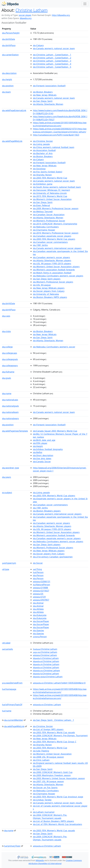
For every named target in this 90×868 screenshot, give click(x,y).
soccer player (25, 15)
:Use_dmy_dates (42, 458)
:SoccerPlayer (41, 621)
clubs (6, 331)
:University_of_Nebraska (46, 294)
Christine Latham (32, 10)
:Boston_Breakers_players (47, 511)
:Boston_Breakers (43, 92)
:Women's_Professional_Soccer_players (53, 282)
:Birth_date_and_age (44, 440)
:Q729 (39, 597)
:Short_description (43, 455)
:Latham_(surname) (44, 812)
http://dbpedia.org (61, 15)
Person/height (11, 33)
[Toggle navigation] (85, 4)
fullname (8, 372)
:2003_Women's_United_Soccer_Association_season (59, 778)
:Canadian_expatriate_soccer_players (52, 236)
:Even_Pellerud (41, 205)
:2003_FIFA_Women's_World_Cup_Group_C (55, 742)
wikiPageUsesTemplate (15, 431)
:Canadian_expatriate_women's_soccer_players (57, 538)
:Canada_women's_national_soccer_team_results (58, 803)
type (6, 569)
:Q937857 (41, 600)
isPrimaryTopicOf (12, 705)
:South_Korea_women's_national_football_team (57, 187)
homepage (9, 689)
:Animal (38, 603)
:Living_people (41, 144)
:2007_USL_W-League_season (48, 781)
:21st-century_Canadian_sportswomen (53, 557)
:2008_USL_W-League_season (48, 757)
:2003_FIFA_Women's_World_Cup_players (54, 239)
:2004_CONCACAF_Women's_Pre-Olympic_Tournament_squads (50, 817)
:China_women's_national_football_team (54, 147)
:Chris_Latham (41, 760)
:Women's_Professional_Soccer (49, 221)
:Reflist (38, 452)
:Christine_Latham (47, 705)
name (7, 393)
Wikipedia (40, 860)
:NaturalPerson (41, 585)
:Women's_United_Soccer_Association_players (56, 267)
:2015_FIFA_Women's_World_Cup (50, 196)
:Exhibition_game (43, 184)
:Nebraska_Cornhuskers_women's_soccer (54, 347)
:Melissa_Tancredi (43, 212)
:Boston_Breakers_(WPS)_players (50, 297)
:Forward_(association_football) (49, 86)
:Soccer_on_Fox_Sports (45, 788)
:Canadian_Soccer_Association (49, 215)
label (6, 643)
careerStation (10, 55)
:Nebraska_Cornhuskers (46, 227)
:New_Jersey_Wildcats (45, 95)
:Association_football (44, 150)
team (6, 92)
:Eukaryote (40, 615)
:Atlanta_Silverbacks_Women (48, 104)
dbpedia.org (26, 18)
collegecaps (10, 353)
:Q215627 (41, 591)
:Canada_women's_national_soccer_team (54, 48)
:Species (38, 630)
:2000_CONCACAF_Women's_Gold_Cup (53, 772)
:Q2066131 (42, 582)
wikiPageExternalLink (14, 110)
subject (7, 493)
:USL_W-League (42, 285)
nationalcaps (10, 400)
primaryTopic (12, 846)
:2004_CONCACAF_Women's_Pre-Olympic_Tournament (60, 736)
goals (7, 378)
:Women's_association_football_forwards (54, 270)
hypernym (9, 563)
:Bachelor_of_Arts (43, 153)
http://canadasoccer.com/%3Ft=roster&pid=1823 (56, 135)
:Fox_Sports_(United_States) (48, 172)
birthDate (8, 39)
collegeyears (10, 366)
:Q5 (38, 594)
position (8, 86)
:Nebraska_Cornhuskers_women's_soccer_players (58, 276)
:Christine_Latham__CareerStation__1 (52, 55)
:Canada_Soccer (42, 462)
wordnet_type (11, 468)
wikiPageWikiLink (12, 141)
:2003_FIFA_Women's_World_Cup (50, 178)
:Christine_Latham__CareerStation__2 (52, 58)
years (7, 477)
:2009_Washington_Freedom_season (52, 775)
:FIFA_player (40, 443)
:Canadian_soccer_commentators (50, 242)
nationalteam (10, 412)
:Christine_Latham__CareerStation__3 (52, 61)
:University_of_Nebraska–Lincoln (50, 193)
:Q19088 (40, 588)
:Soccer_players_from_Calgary (49, 291)
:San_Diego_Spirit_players (47, 279)
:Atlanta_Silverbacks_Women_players (52, 260)
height (7, 79)
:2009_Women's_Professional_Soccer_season (56, 208)
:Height (38, 446)
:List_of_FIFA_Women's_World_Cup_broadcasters (57, 824)
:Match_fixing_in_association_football (52, 273)
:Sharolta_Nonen (42, 175)
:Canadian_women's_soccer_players (51, 257)
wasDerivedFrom (12, 683)
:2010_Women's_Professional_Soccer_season (56, 233)
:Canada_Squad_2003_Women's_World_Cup (55, 431)
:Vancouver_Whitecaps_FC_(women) (51, 190)
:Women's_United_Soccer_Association (52, 199)
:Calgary (38, 45)
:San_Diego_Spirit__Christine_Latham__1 (53, 720)
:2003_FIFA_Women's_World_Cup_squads (54, 732)
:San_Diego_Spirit (43, 101)
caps (6, 316)
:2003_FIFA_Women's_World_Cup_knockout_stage (58, 797)
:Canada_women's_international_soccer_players (57, 248)
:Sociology (39, 169)
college (7, 347)
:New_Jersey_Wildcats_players (49, 288)
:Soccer (38, 563)
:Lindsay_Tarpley (42, 800)
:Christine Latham (45, 649)
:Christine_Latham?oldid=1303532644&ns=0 (59, 683)
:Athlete (38, 609)
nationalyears (10, 418)
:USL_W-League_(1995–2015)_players (52, 264)
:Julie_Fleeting (41, 751)
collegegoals (10, 359)
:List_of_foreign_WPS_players (48, 729)
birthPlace (9, 45)
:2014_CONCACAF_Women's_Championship (55, 224)
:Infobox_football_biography (48, 449)
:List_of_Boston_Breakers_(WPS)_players (53, 821)
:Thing (37, 569)
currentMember (14, 720)
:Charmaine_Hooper (44, 230)
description (9, 73)
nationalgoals (10, 406)
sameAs (7, 649)
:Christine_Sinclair (43, 141)
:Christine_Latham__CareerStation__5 (52, 67)
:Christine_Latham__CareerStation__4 (52, 64)
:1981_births (40, 245)
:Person (38, 572)
